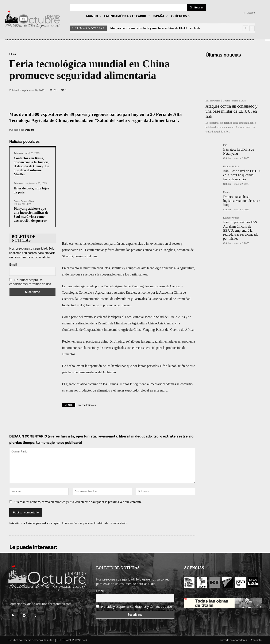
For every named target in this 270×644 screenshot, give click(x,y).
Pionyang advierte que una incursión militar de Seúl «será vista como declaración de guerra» (31, 215)
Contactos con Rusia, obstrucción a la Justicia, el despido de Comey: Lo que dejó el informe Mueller (32, 166)
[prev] (245, 28)
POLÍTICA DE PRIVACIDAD (72, 640)
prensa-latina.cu (87, 405)
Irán (225, 145)
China (13, 54)
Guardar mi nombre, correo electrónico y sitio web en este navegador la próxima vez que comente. (79, 502)
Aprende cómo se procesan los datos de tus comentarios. (95, 523)
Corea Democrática (24, 201)
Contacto (256, 640)
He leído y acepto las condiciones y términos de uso (30, 282)
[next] (252, 28)
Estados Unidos (213, 101)
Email (13, 264)
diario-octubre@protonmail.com (49, 604)
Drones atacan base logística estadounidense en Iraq (242, 201)
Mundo (227, 192)
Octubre (30, 130)
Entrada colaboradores (234, 640)
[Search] (196, 8)
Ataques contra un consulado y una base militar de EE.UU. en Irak (155, 28)
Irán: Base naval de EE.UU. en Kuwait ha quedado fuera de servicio (242, 175)
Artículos (18, 153)
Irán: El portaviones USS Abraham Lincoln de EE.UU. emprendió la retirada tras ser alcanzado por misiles (241, 230)
